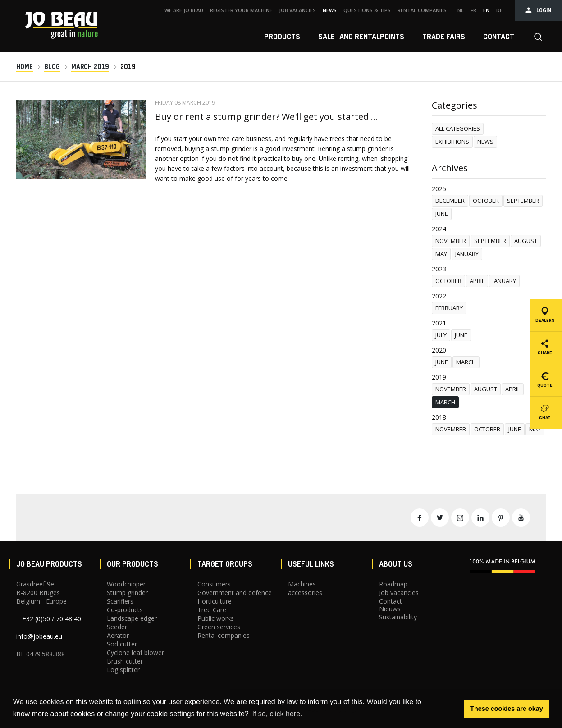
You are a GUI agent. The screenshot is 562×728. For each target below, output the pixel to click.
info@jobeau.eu (39, 636)
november (451, 241)
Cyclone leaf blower (135, 652)
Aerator (118, 635)
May (441, 254)
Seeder (117, 627)
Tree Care (212, 610)
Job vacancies (399, 593)
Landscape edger (132, 618)
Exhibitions (452, 142)
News (485, 142)
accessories (305, 593)
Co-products (125, 610)
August (526, 241)
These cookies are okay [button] (507, 709)
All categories (458, 128)
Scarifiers (120, 601)
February (449, 308)
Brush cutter (125, 661)
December (450, 201)
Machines (302, 584)
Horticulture (215, 601)
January (467, 254)
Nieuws (390, 609)
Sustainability (398, 617)
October (486, 201)
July (441, 335)
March (466, 362)
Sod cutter (122, 644)
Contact (391, 601)
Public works (216, 618)
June (442, 214)
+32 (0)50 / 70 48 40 (52, 619)
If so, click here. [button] (277, 714)
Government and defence (235, 593)
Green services (219, 627)
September (523, 201)
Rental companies (224, 635)
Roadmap (393, 584)
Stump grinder (127, 593)
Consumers (214, 584)
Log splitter (123, 670)
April (477, 281)
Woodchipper (126, 584)
